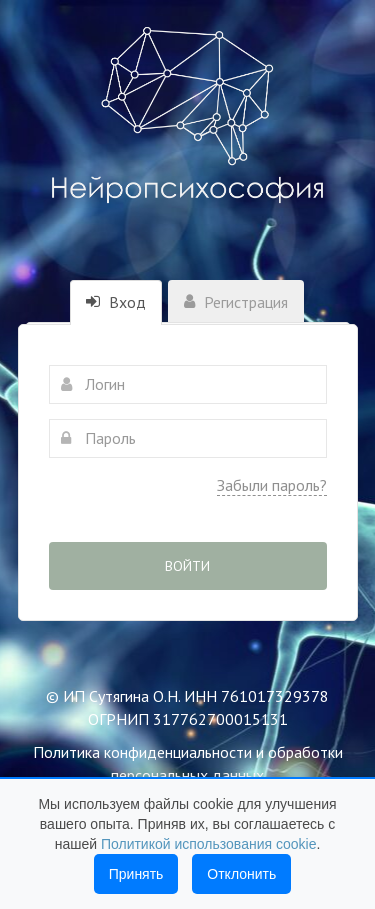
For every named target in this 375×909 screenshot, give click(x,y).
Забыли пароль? (272, 485)
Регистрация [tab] (236, 302)
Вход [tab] (116, 302)
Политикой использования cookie (209, 844)
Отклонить (241, 874)
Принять (136, 874)
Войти (187, 566)
